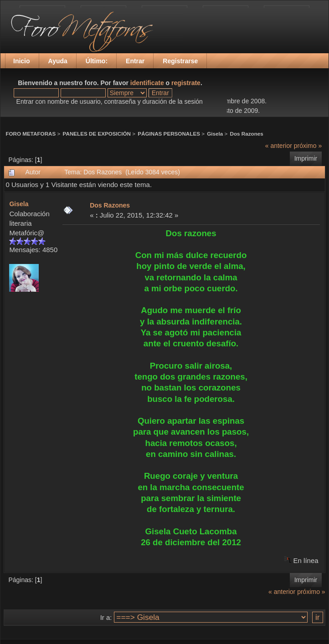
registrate (186, 83)
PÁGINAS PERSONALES (169, 134)
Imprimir (306, 158)
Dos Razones (247, 134)
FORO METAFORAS (31, 134)
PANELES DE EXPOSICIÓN (97, 134)
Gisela (215, 134)
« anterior (279, 146)
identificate (147, 83)
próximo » (308, 146)
